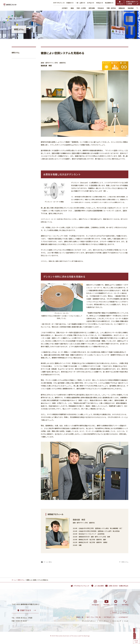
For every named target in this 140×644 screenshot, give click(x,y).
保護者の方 (70, 3)
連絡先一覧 (80, 621)
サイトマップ (117, 625)
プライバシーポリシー (89, 625)
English (114, 616)
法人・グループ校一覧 (94, 621)
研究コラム (16, 53)
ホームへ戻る (48, 562)
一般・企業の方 (80, 3)
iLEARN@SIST (123, 621)
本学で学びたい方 (59, 3)
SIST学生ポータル (110, 621)
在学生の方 (91, 3)
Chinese (124, 616)
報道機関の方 (109, 3)
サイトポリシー (104, 625)
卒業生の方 (100, 3)
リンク (126, 625)
